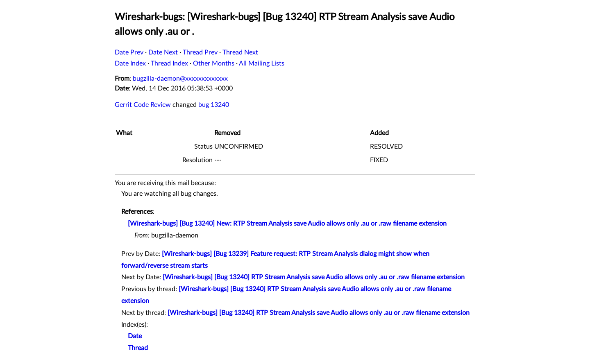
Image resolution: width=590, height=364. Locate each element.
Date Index (130, 63)
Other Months (214, 63)
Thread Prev (200, 52)
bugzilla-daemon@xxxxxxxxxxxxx (180, 79)
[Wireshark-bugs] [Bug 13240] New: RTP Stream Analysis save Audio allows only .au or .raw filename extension (287, 224)
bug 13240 (214, 105)
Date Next (163, 52)
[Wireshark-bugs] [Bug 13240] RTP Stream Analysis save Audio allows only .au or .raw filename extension (314, 277)
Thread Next (240, 52)
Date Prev (129, 52)
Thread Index (169, 63)
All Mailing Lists (262, 63)
